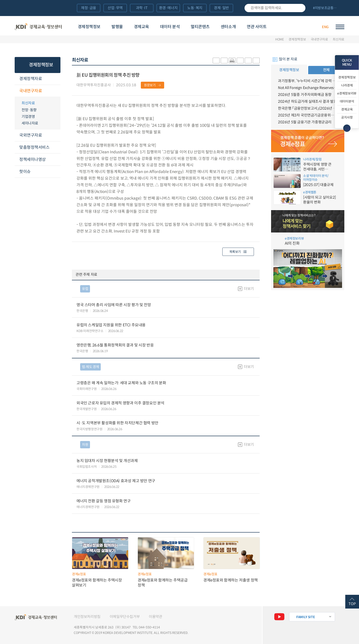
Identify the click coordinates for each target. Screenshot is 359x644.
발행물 (117, 27)
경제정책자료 (31, 79)
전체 (326, 70)
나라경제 (347, 85)
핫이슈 (25, 172)
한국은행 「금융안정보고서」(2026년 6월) (308, 108)
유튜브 (279, 617)
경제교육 (141, 27)
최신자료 (339, 39)
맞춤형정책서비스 (34, 147)
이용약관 (155, 617)
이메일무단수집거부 (125, 617)
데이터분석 (347, 101)
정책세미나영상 (33, 160)
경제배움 (288, 26)
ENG (325, 27)
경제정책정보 (89, 27)
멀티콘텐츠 (200, 27)
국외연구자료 (31, 135)
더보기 (249, 289)
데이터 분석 (170, 27)
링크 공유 (240, 61)
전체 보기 (327, 8)
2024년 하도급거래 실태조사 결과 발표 (307, 101)
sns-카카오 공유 (216, 61)
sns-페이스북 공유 (224, 61)
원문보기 (150, 85)
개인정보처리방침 (87, 617)
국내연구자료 (319, 39)
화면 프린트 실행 (232, 61)
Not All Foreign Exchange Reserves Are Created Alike (308, 88)
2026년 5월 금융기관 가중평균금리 (305, 122)
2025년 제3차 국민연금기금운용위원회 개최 (308, 115)
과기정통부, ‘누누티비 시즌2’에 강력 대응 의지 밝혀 (308, 81)
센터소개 (228, 27)
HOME (280, 39)
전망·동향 (29, 110)
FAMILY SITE (306, 617)
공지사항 (347, 117)
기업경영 (28, 117)
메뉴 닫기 (347, 128)
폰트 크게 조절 (248, 61)
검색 (300, 8)
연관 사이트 (257, 27)
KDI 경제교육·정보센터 (38, 27)
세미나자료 (30, 123)
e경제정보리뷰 (347, 93)
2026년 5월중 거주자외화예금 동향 (305, 95)
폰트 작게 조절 (256, 61)
